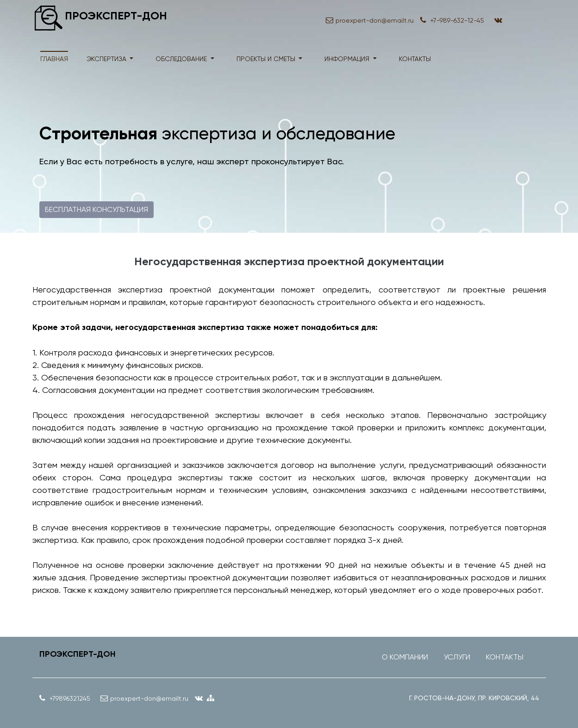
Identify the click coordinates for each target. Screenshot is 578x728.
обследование (182, 59)
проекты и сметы (267, 59)
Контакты (505, 657)
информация (348, 59)
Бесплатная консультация (96, 209)
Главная (54, 59)
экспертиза (107, 59)
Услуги (457, 657)
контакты (415, 59)
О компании (405, 657)
